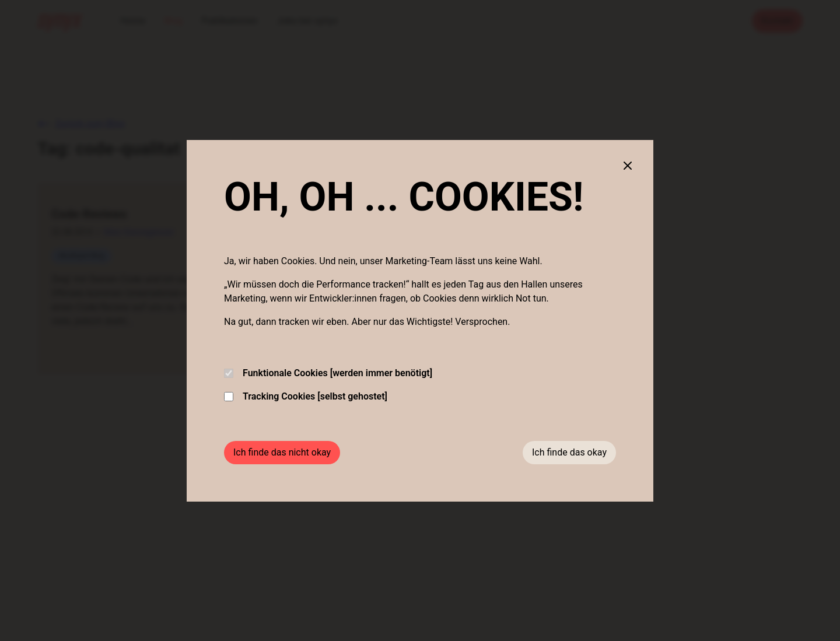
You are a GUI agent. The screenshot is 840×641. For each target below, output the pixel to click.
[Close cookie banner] (628, 166)
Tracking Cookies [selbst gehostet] (306, 396)
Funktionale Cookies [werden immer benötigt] (328, 373)
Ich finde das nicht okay (282, 452)
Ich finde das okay (569, 452)
